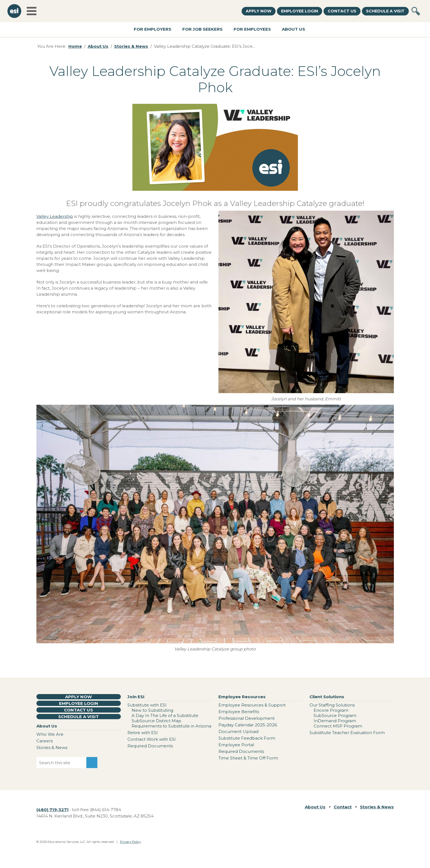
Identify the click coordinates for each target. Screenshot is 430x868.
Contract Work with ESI (152, 739)
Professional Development (247, 718)
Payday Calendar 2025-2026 (248, 725)
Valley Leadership (55, 216)
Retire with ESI (143, 733)
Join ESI (136, 697)
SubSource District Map (156, 721)
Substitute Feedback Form (247, 738)
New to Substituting (152, 710)
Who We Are (50, 734)
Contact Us (342, 11)
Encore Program (331, 710)
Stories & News (131, 46)
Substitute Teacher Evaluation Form (347, 733)
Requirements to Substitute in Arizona (171, 726)
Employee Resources (242, 697)
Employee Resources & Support (252, 705)
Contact (343, 807)
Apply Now (259, 11)
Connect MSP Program (338, 726)
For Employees (252, 29)
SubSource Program (335, 715)
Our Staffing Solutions (332, 705)
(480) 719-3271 (53, 810)
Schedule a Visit (385, 11)
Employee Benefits (239, 712)
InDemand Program (335, 721)
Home (75, 46)
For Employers (153, 29)
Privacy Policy (130, 842)
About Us (293, 29)
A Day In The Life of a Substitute (165, 715)
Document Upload (238, 731)
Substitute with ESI (147, 705)
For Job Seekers (202, 29)
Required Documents (150, 746)
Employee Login (300, 11)
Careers (45, 741)
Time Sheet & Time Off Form (248, 758)
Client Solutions (327, 697)
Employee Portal (236, 745)
